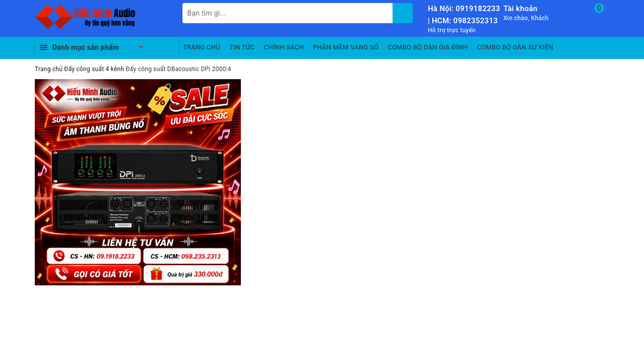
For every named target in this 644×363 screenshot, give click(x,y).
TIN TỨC (242, 47)
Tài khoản (520, 9)
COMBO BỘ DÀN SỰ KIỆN (515, 47)
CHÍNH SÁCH (284, 47)
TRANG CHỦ (202, 47)
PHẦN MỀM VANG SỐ (346, 47)
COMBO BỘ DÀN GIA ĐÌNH (428, 47)
